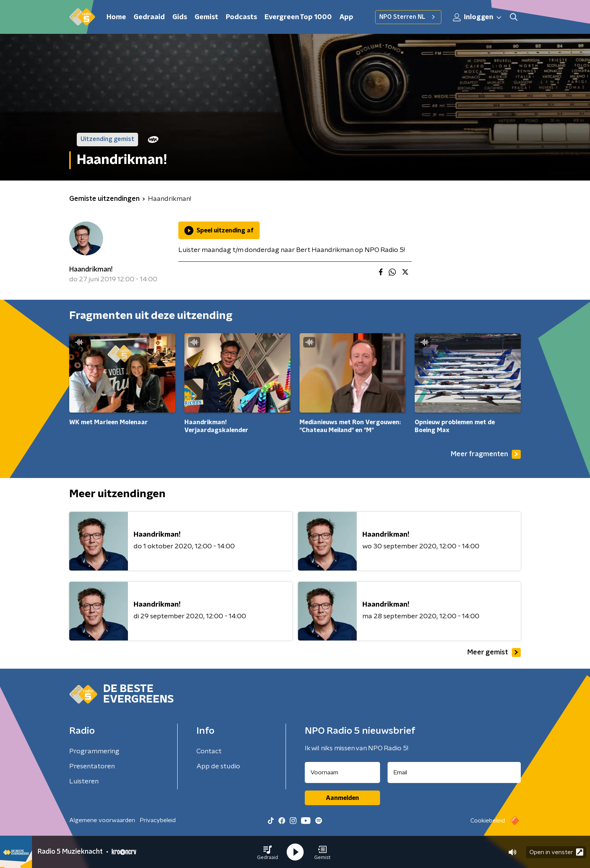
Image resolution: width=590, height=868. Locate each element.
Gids (180, 17)
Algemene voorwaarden (102, 820)
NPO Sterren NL (408, 17)
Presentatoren (92, 766)
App (346, 17)
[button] (268, 852)
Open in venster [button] (556, 852)
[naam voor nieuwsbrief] (342, 772)
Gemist (206, 17)
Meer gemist (494, 653)
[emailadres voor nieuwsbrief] (454, 772)
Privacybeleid (158, 820)
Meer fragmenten (486, 454)
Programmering (94, 751)
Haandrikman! (91, 270)
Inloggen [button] (477, 17)
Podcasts (241, 17)
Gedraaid (149, 17)
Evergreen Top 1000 (298, 17)
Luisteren (84, 782)
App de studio (218, 766)
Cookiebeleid (488, 821)
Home (116, 17)
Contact (209, 751)
